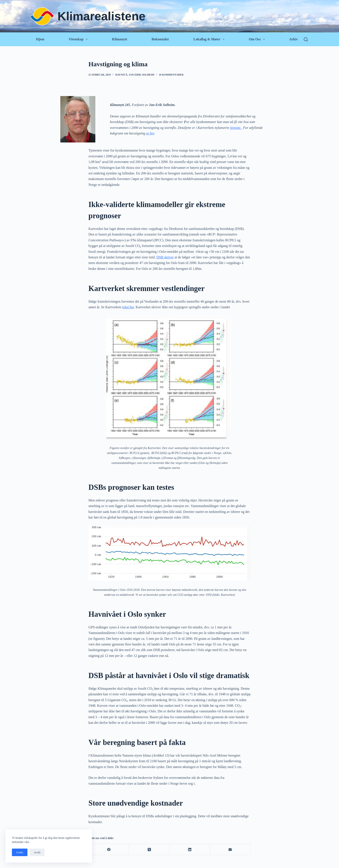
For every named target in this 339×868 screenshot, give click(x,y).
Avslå (37, 852)
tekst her (128, 307)
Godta (20, 852)
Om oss (258, 39)
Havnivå (121, 75)
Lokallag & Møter (210, 39)
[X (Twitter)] (149, 850)
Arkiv (293, 39)
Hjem (40, 39)
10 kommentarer (171, 75)
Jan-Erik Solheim (141, 75)
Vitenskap (79, 39)
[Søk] (306, 39)
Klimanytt (120, 39)
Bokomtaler (160, 39)
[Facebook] (109, 850)
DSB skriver (165, 257)
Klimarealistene (102, 16)
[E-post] (230, 850)
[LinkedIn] (190, 850)
